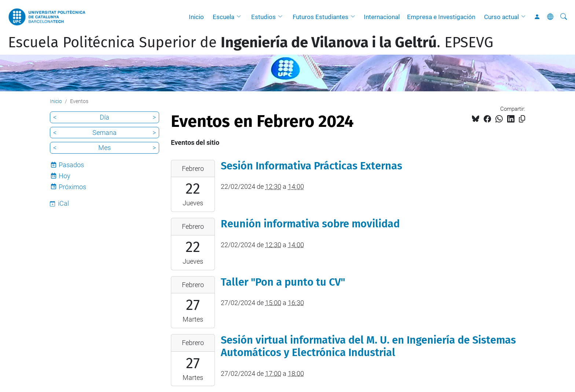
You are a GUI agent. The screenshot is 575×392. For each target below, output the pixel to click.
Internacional (382, 17)
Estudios (263, 17)
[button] (241, 17)
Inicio (196, 17)
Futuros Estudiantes (321, 17)
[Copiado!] (522, 119)
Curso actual (501, 17)
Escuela (224, 17)
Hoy (65, 176)
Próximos (72, 187)
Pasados (71, 165)
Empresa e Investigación (441, 17)
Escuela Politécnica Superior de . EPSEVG (251, 43)
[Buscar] (564, 17)
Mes (105, 148)
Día (105, 117)
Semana (105, 133)
